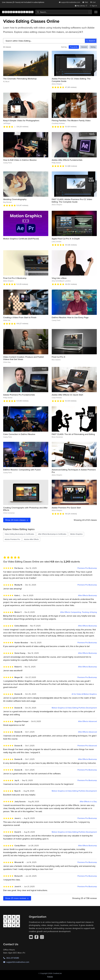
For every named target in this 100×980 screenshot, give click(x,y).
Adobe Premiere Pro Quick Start (66, 508)
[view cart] (94, 2)
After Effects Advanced (87, 721)
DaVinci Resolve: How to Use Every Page (70, 317)
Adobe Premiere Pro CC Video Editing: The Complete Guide (71, 80)
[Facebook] (36, 937)
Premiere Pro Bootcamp (87, 568)
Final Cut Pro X (58, 357)
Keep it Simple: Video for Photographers (21, 120)
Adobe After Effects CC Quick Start (67, 395)
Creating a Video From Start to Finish (20, 317)
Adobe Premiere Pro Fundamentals (19, 395)
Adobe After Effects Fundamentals (67, 160)
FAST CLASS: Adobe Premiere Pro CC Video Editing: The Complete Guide (72, 201)
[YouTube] (31, 937)
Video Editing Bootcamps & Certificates (19, 534)
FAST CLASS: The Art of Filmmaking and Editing (73, 434)
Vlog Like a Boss (59, 278)
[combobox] (64, 12)
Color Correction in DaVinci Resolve (19, 434)
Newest (84, 47)
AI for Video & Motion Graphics (84, 694)
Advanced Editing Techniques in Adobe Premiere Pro (74, 471)
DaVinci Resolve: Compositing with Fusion (22, 470)
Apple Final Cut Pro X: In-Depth (66, 239)
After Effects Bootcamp (87, 595)
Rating (93, 47)
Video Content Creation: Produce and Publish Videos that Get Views (24, 358)
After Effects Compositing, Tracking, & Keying (78, 612)
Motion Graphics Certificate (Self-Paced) (21, 239)
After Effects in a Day (88, 802)
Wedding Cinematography (15, 199)
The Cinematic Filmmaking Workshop (20, 79)
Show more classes (17, 520)
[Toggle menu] (96, 12)
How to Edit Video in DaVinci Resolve (20, 160)
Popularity (74, 47)
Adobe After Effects (31, 539)
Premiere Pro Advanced (87, 746)
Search (91, 41)
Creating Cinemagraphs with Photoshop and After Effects (25, 509)
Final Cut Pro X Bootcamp (15, 278)
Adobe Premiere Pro (12, 539)
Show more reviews (17, 898)
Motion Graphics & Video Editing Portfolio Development (74, 708)
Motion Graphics (76, 534)
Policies (50, 977)
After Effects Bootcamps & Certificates (52, 534)
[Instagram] (42, 937)
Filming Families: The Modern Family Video (71, 120)
